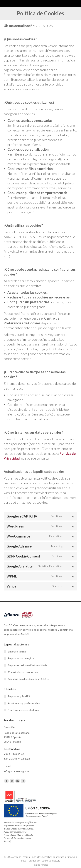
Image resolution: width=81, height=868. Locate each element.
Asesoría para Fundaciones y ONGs (28, 679)
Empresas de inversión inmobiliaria (28, 665)
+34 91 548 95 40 (14, 754)
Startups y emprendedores (23, 710)
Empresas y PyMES (19, 696)
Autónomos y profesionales (24, 703)
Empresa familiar (17, 651)
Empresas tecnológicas (21, 658)
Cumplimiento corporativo (23, 672)
